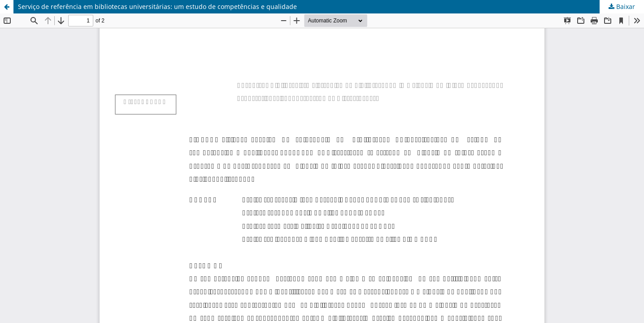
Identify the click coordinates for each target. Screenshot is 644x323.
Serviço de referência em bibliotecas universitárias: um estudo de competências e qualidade (157, 7)
